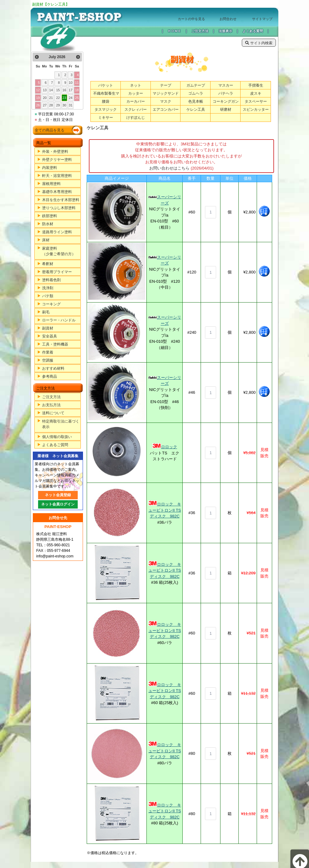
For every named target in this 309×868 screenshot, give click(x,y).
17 (71, 90)
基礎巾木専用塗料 (57, 192)
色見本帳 (196, 101)
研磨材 (226, 110)
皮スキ (256, 93)
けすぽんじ (136, 118)
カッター (136, 93)
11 (77, 83)
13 (45, 90)
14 (51, 90)
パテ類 (48, 296)
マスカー (226, 85)
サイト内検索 (259, 43)
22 (58, 98)
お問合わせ (228, 19)
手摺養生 (256, 85)
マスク (166, 101)
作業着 (48, 352)
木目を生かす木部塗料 (61, 200)
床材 (46, 240)
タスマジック (106, 110)
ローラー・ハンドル (59, 320)
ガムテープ (196, 85)
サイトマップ (262, 19)
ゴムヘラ (196, 93)
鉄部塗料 (50, 216)
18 (77, 90)
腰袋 (106, 101)
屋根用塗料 (51, 184)
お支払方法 (51, 405)
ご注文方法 (200, 31)
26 (38, 105)
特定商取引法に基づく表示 (61, 424)
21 (51, 98)
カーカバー (136, 101)
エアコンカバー (166, 110)
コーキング (51, 304)
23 (64, 98)
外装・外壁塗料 (55, 152)
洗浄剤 (48, 288)
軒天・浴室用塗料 (57, 176)
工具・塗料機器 (55, 344)
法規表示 (225, 31)
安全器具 (50, 336)
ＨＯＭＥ (174, 31)
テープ (166, 85)
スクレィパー (136, 110)
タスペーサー (256, 101)
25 (77, 98)
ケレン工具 (196, 110)
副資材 (48, 328)
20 (45, 98)
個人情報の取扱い (57, 437)
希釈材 (48, 264)
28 (51, 105)
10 (71, 83)
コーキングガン (226, 101)
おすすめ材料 (53, 368)
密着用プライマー (57, 272)
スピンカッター (256, 110)
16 (64, 90)
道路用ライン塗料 (57, 232)
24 (71, 98)
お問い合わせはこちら (169, 168)
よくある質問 (253, 31)
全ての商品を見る (50, 130)
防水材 (48, 224)
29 (58, 105)
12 (38, 90)
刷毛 (46, 312)
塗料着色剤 (51, 280)
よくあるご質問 (55, 445)
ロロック (169, 447)
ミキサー (106, 118)
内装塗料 (50, 168)
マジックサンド (166, 93)
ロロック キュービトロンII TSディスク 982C (165, 510)
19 (38, 98)
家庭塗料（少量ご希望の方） (59, 251)
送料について (53, 413)
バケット (106, 85)
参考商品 (50, 376)
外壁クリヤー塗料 (57, 160)
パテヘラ (226, 93)
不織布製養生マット (106, 96)
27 (45, 105)
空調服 (48, 360)
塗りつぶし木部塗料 (59, 208)
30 (64, 105)
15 (58, 90)
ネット (136, 85)
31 (71, 105)
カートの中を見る (191, 19)
